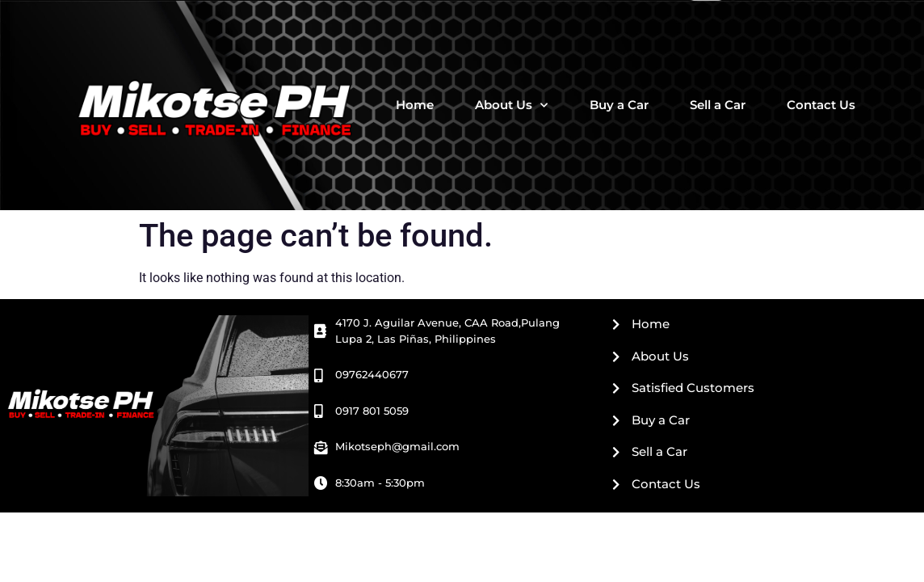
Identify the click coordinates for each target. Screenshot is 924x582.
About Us (511, 105)
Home (415, 105)
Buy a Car (619, 105)
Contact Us (821, 105)
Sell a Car (718, 105)
